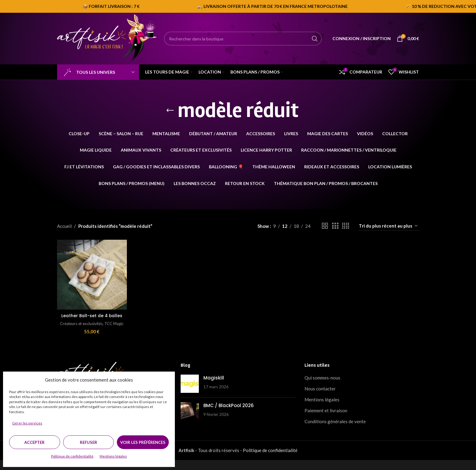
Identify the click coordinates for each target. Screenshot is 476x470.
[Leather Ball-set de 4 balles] (91, 273)
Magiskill (214, 388)
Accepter (34, 442)
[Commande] (389, 226)
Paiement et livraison (326, 421)
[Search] (243, 39)
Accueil (64, 226)
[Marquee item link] (252, 6)
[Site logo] (107, 38)
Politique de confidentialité (72, 456)
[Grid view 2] (325, 226)
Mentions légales (113, 456)
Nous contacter (320, 399)
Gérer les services (27, 423)
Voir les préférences (143, 442)
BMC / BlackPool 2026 (229, 416)
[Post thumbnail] (190, 394)
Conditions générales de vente (335, 432)
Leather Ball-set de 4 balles (91, 316)
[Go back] (170, 111)
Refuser (88, 442)
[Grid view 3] (335, 226)
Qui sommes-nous (322, 388)
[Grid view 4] (346, 226)
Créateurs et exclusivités (86, 327)
